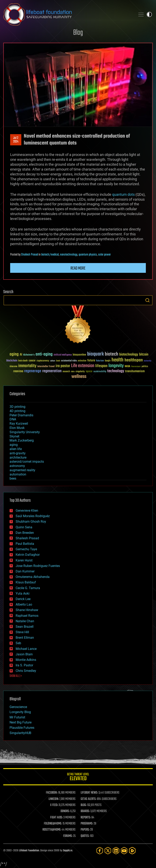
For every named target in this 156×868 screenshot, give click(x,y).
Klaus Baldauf (26, 582)
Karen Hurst (24, 560)
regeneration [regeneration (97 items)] (52, 371)
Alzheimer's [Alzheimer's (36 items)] (29, 355)
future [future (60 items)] (91, 361)
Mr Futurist (17, 717)
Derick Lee (23, 599)
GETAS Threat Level (78, 777)
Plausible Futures (22, 728)
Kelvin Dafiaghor (28, 555)
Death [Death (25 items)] (58, 361)
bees (13, 478)
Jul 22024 (16, 140)
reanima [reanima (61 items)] (18, 371)
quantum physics (88, 255)
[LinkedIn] (116, 851)
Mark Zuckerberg (22, 440)
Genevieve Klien (27, 511)
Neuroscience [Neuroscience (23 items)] (136, 367)
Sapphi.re (68, 851)
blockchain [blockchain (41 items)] (12, 361)
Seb (18, 643)
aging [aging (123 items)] (14, 354)
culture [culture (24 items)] (53, 361)
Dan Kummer (25, 571)
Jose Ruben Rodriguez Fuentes (38, 566)
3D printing (17, 407)
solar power (104, 255)
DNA (13, 419)
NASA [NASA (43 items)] (127, 367)
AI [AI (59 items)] (21, 355)
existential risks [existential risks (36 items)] (69, 361)
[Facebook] (100, 851)
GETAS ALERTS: (88, 799)
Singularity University (25, 432)
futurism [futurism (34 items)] (100, 361)
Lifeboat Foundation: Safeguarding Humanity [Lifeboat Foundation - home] (68, 14)
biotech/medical (50, 255)
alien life (16, 449)
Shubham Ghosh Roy (31, 522)
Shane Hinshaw (27, 610)
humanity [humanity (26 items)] (148, 361)
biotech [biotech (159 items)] (112, 354)
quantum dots (123, 194)
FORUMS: (68, 836)
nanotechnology (69, 255)
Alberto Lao (24, 604)
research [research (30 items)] (66, 372)
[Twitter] (108, 851)
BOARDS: (85, 811)
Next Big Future (21, 722)
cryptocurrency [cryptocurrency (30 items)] (43, 361)
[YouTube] (124, 851)
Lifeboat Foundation (29, 851)
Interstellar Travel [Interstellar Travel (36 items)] (46, 367)
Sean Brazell (25, 627)
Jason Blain (24, 654)
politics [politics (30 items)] (145, 367)
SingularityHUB (20, 733)
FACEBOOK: (52, 793)
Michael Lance (26, 649)
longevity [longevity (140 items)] (116, 366)
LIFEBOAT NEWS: (89, 793)
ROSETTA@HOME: (52, 830)
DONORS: (65, 811)
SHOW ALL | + (16, 676)
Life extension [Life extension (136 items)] (83, 366)
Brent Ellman (25, 638)
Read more (78, 268)
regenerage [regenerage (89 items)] (33, 371)
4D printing (17, 411)
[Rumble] (132, 851)
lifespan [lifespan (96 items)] (101, 366)
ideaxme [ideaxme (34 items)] (13, 367)
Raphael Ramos (27, 616)
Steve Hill (22, 632)
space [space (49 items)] (89, 371)
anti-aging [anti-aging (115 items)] (44, 354)
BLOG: (84, 805)
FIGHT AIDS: (56, 818)
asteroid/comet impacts (27, 462)
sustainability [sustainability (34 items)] (100, 372)
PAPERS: (85, 830)
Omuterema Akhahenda (33, 577)
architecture (18, 457)
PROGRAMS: (87, 824)
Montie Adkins (26, 660)
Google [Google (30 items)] (108, 361)
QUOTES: (85, 836)
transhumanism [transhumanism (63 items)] (135, 371)
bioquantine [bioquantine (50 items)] (79, 355)
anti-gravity (18, 453)
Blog (78, 33)
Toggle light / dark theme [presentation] (149, 14)
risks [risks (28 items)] (73, 372)
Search (147, 300)
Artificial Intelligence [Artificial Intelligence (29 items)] (63, 355)
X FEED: (54, 805)
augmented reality (22, 470)
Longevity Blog (20, 712)
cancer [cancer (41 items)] (32, 361)
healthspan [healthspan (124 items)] (134, 360)
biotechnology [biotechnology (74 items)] (129, 355)
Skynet (14, 436)
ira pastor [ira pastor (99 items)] (63, 366)
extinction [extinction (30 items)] (82, 361)
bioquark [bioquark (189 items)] (95, 354)
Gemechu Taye (26, 549)
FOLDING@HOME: (53, 824)
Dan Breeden (25, 533)
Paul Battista (25, 544)
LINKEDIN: (54, 799)
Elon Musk (17, 428)
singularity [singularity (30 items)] (80, 372)
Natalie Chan (25, 621)
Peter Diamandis (21, 415)
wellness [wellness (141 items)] (79, 377)
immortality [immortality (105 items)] (27, 366)
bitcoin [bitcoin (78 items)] (144, 355)
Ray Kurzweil (19, 424)
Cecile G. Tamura (28, 588)
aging (14, 445)
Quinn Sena (24, 527)
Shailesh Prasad (30, 255)
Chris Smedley (26, 671)
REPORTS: (86, 818)
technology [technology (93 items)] (116, 371)
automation (18, 474)
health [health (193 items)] (118, 360)
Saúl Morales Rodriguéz (33, 516)
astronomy (17, 466)
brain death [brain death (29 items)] (23, 361)
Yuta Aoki (23, 593)
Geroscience (18, 707)
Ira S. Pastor (24, 665)
